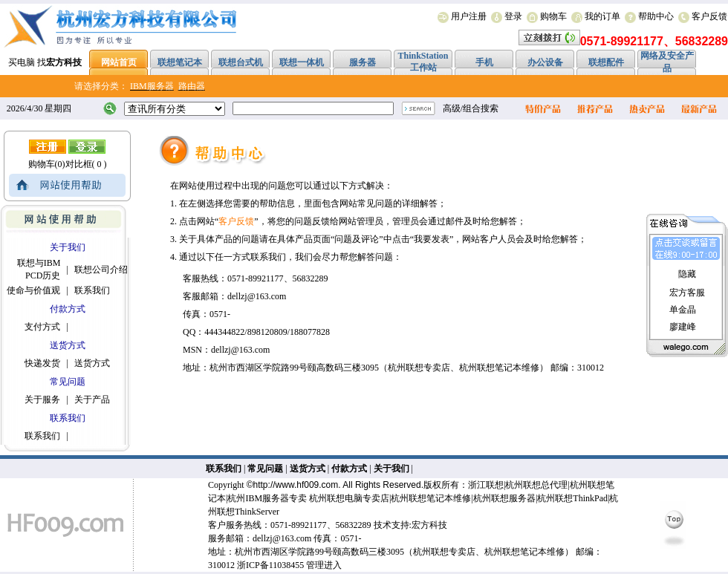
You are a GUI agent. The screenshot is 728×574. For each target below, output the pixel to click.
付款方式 (349, 469)
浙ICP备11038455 (270, 565)
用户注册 (469, 16)
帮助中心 (656, 16)
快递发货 (42, 363)
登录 (513, 16)
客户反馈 (709, 16)
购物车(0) (47, 164)
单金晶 (683, 310)
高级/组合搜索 (471, 108)
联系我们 (92, 290)
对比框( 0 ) (86, 164)
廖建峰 (683, 327)
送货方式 (92, 363)
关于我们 (391, 469)
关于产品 (92, 399)
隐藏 (687, 274)
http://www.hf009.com (296, 485)
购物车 (553, 16)
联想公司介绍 (101, 270)
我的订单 (602, 16)
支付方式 (42, 327)
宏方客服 (687, 293)
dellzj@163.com (282, 538)
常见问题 (265, 469)
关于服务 (42, 399)
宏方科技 (429, 525)
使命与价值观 (33, 290)
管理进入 (324, 565)
